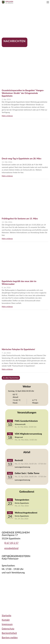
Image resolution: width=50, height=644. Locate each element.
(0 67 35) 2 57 (11, 543)
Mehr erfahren (7, 116)
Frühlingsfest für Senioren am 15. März (20, 219)
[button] (48, 2)
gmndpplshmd (11, 548)
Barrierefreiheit (9, 633)
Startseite (6, 615)
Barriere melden (10, 637)
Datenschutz (8, 629)
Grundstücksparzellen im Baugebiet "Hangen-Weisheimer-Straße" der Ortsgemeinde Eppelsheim (23, 93)
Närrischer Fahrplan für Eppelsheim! (18, 349)
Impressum (7, 624)
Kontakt (6, 620)
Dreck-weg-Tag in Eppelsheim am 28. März (22, 158)
